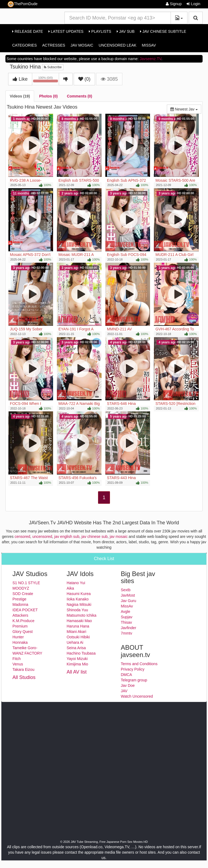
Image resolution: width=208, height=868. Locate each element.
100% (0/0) (46, 80)
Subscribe (53, 67)
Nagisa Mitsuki (79, 604)
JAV (124, 691)
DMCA (126, 675)
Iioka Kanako (78, 599)
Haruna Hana (78, 626)
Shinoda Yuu (77, 610)
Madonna (20, 604)
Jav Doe (128, 685)
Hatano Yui (76, 583)
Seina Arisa (76, 648)
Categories (25, 45)
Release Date (28, 31)
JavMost (128, 595)
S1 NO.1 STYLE (26, 583)
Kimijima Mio (77, 664)
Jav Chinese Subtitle (163, 31)
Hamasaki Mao (79, 621)
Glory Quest (23, 632)
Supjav (127, 617)
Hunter (18, 637)
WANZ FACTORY (27, 653)
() (84, 79)
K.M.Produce (23, 621)
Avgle (126, 612)
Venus (18, 664)
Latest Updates (66, 31)
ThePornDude (22, 4)
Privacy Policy (133, 669)
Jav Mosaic (82, 45)
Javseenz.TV (151, 59)
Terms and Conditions (139, 664)
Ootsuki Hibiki (78, 637)
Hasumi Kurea (79, 594)
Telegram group (134, 680)
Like (20, 79)
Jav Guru (129, 601)
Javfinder (129, 628)
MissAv (149, 45)
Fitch (17, 659)
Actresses (54, 45)
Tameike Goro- (25, 648)
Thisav (126, 622)
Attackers (20, 615)
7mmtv (126, 633)
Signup (174, 4)
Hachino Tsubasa (81, 653)
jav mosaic (119, 537)
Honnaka (20, 642)
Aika (70, 588)
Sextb (126, 590)
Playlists (100, 31)
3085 (109, 79)
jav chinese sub (95, 537)
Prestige (19, 599)
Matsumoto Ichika (82, 615)
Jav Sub (126, 31)
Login (193, 4)
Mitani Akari (76, 632)
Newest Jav (186, 109)
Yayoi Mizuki (77, 659)
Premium (20, 626)
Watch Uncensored (137, 696)
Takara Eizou (23, 669)
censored (22, 537)
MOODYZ (21, 588)
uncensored (42, 537)
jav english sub (67, 537)
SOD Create (23, 594)
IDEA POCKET (25, 610)
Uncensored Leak (117, 45)
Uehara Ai (75, 642)
